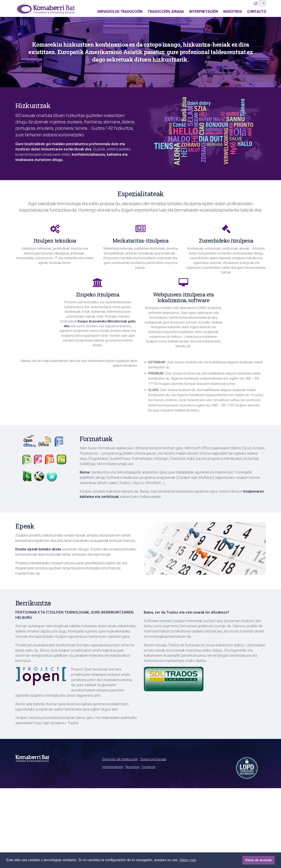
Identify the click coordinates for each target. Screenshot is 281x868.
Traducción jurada (166, 12)
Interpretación (204, 12)
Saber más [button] (188, 860)
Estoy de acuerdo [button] (259, 860)
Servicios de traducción (120, 12)
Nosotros (233, 12)
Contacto (257, 12)
